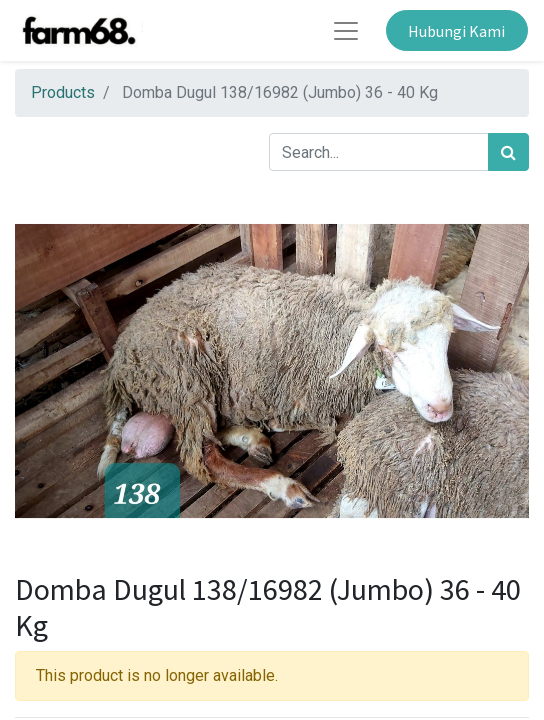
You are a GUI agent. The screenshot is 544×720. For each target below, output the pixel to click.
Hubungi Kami (456, 31)
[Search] (508, 152)
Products (63, 92)
